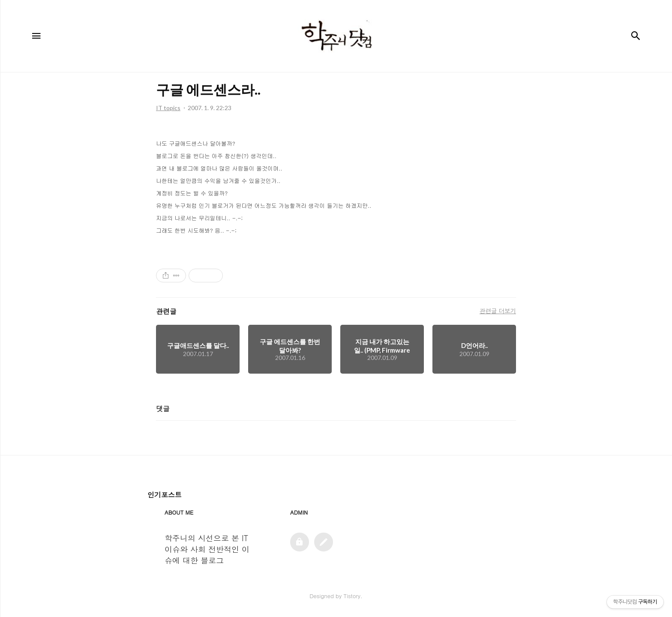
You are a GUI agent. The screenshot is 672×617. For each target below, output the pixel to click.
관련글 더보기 (498, 311)
